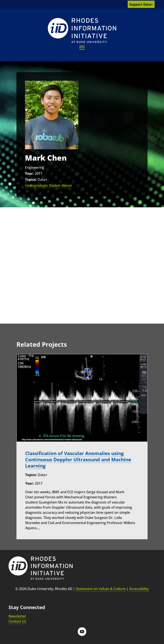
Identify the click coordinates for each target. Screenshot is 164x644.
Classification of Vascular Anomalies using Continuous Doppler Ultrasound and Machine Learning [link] (78, 459)
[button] (82, 48)
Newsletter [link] (17, 616)
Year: (29, 173)
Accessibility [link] (139, 589)
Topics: (31, 179)
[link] (82, 31)
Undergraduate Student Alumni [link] (48, 185)
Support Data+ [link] (141, 4)
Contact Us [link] (17, 621)
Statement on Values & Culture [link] (101, 589)
